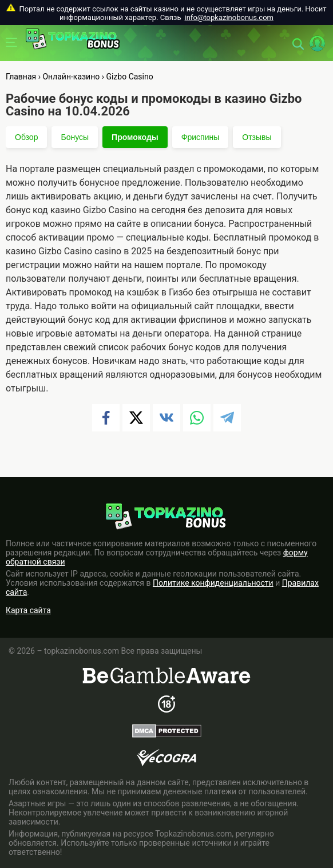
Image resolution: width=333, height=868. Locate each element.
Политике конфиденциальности (213, 583)
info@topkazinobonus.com (229, 17)
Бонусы (75, 137)
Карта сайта (28, 610)
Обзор (26, 137)
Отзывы (257, 137)
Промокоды (135, 137)
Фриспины (200, 137)
